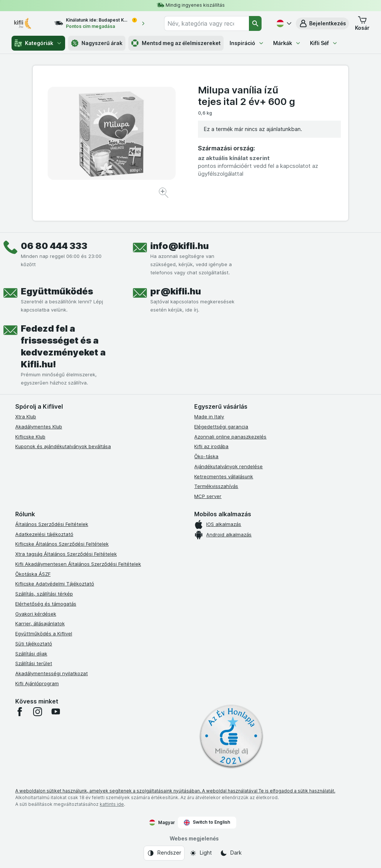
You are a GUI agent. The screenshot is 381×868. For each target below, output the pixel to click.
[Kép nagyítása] (164, 194)
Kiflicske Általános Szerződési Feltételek (62, 544)
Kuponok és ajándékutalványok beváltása (63, 446)
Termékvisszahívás (216, 486)
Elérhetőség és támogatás (46, 604)
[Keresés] (255, 23)
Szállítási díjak (31, 654)
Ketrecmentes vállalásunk (224, 476)
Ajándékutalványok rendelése (228, 466)
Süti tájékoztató (34, 644)
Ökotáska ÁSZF (33, 574)
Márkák (287, 43)
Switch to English (207, 822)
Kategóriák (38, 43)
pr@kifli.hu (176, 291)
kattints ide (112, 804)
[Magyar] (283, 23)
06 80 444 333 (54, 246)
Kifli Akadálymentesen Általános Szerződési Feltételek (78, 564)
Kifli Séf (324, 43)
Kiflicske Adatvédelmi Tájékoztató (55, 584)
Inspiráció (247, 43)
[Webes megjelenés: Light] (201, 853)
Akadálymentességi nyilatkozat (52, 673)
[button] (322, 23)
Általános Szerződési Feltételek (52, 524)
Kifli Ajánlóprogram (37, 683)
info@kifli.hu (180, 246)
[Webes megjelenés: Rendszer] (164, 853)
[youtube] (55, 712)
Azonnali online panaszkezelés (230, 437)
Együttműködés (57, 291)
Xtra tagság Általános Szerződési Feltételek (66, 554)
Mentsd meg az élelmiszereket (176, 43)
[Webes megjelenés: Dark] (231, 853)
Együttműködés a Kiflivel (44, 634)
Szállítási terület (34, 663)
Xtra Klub (26, 417)
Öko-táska (206, 456)
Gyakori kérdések (36, 614)
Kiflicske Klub (30, 437)
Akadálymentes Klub (39, 427)
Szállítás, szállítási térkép (44, 594)
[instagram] (38, 712)
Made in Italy (209, 417)
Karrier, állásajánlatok (40, 623)
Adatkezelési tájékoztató (44, 534)
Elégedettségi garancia (221, 427)
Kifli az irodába (211, 446)
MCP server (208, 496)
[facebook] (20, 712)
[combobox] (206, 23)
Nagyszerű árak (97, 43)
